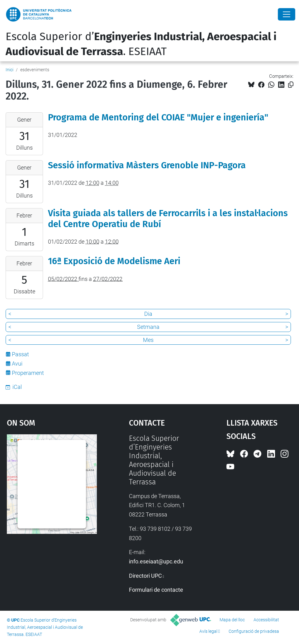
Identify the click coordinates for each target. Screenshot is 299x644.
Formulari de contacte (156, 590)
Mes (148, 340)
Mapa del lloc (232, 620)
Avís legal (208, 631)
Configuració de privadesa (254, 631)
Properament (28, 373)
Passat (20, 354)
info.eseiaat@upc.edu (156, 561)
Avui (17, 364)
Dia (148, 314)
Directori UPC (145, 576)
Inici (9, 70)
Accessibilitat (266, 620)
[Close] (287, 14)
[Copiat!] (291, 85)
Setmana (148, 327)
